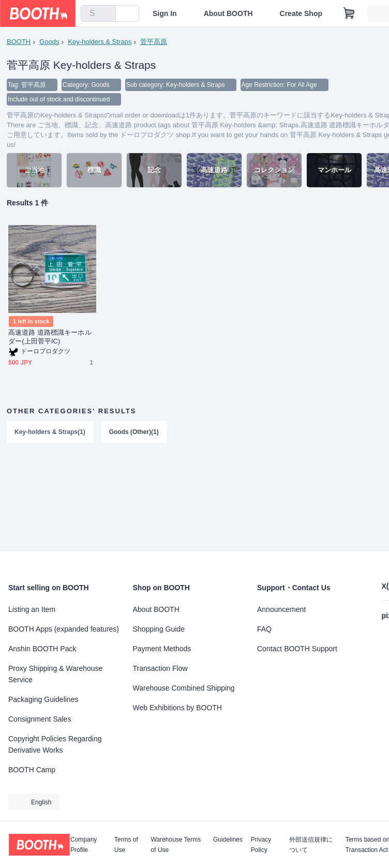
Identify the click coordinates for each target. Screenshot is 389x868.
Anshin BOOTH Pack (42, 649)
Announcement (281, 609)
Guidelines (228, 840)
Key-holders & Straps (100, 42)
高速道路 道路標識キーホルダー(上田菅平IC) (50, 337)
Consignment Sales (40, 719)
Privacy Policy (261, 845)
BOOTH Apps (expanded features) (64, 629)
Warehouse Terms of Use (176, 845)
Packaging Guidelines (43, 699)
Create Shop (301, 13)
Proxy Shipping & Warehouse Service (55, 674)
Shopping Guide (159, 629)
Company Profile (84, 845)
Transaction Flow (160, 668)
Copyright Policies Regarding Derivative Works (55, 744)
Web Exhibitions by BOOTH (177, 708)
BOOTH (19, 42)
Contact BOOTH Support (297, 649)
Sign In (165, 13)
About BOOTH (228, 13)
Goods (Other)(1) (134, 432)
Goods (49, 42)
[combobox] (98, 13)
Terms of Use (126, 845)
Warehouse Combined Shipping (184, 688)
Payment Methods (162, 649)
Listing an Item (32, 609)
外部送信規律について (311, 845)
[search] (106, 14)
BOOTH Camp (32, 770)
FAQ (264, 629)
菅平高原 (154, 42)
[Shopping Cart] (349, 13)
